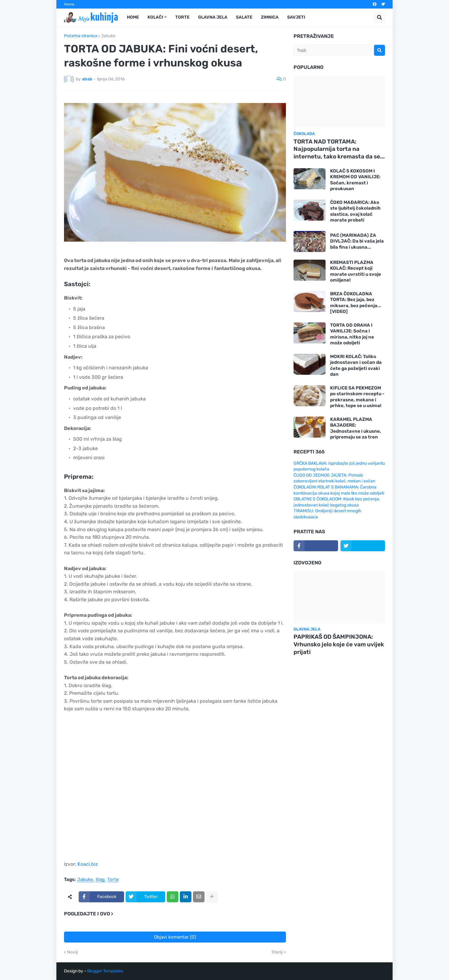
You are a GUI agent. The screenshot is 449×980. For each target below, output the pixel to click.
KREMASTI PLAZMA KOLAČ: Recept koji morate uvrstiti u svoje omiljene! (356, 271)
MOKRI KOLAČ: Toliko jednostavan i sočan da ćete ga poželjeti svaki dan (356, 366)
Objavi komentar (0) (175, 937)
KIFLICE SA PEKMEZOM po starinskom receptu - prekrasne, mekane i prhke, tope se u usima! (357, 397)
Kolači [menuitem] (155, 17)
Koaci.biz (88, 864)
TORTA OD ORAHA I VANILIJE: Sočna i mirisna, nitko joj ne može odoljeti (352, 334)
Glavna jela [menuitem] (213, 17)
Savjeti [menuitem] (296, 17)
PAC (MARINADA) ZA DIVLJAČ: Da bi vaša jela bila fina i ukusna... (357, 241)
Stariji (277, 952)
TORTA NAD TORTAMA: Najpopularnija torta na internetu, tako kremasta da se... (339, 149)
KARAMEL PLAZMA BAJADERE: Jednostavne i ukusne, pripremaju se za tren (356, 428)
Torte (113, 880)
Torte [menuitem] (182, 17)
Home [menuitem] (133, 17)
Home (69, 4)
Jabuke (108, 36)
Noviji (73, 952)
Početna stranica (81, 36)
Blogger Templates (105, 971)
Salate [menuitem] (244, 17)
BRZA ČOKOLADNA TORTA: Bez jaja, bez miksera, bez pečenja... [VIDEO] (356, 303)
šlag (100, 880)
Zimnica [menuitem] (270, 17)
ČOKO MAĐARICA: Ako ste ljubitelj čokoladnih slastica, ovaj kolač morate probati (355, 211)
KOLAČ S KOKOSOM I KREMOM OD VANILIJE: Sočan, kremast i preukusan (355, 180)
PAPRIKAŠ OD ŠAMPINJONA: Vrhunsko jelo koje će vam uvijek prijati (339, 644)
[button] (380, 17)
